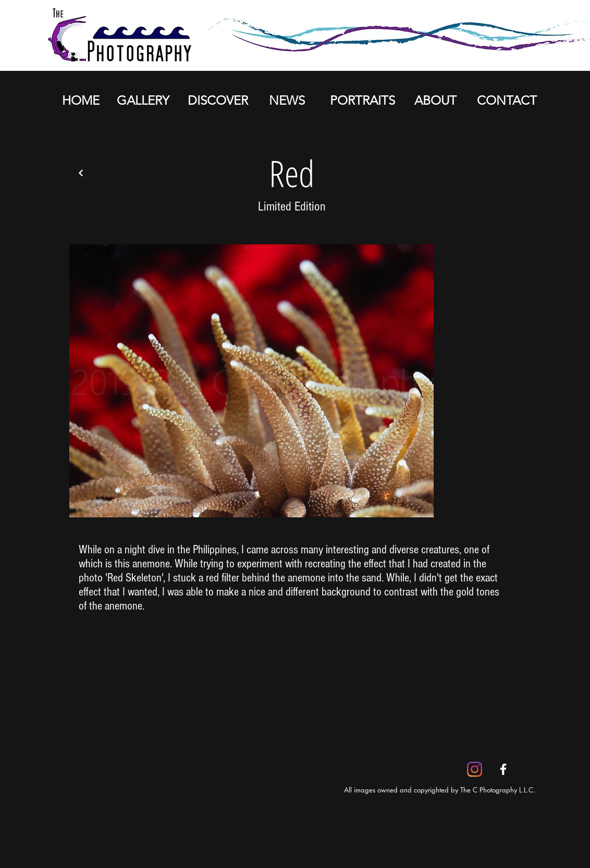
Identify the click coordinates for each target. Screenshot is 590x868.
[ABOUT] (435, 101)
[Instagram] (475, 769)
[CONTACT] (507, 101)
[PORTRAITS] (362, 101)
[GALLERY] (143, 101)
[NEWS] (287, 101)
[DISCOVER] (218, 101)
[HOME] (81, 101)
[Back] (81, 173)
